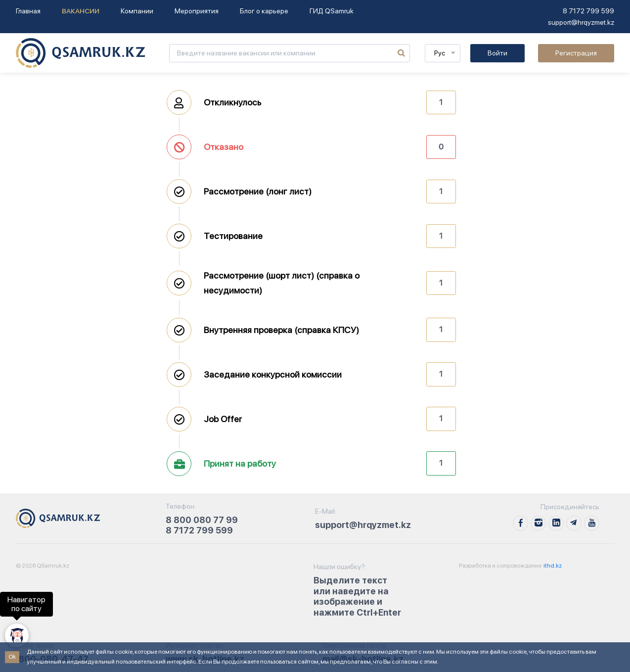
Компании (137, 11)
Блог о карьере (264, 11)
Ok (12, 657)
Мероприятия (197, 11)
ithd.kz (552, 566)
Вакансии (81, 11)
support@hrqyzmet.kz (581, 22)
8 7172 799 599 (588, 11)
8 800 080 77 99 (202, 520)
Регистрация (576, 53)
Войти (497, 53)
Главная (28, 11)
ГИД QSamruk (332, 11)
